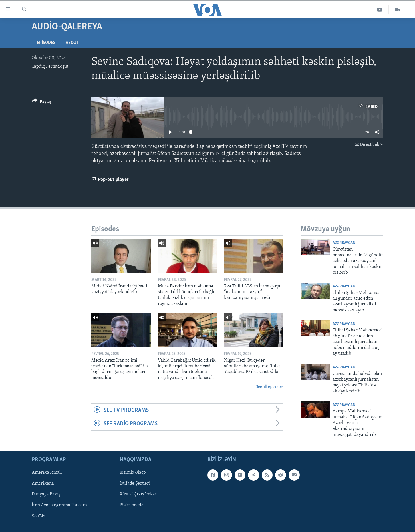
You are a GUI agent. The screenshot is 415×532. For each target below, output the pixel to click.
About (72, 43)
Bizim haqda (132, 505)
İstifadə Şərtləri (135, 484)
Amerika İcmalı (47, 473)
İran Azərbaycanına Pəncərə (59, 505)
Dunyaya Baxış (46, 495)
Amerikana (43, 484)
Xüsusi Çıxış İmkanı (139, 495)
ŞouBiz (38, 516)
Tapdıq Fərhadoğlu (50, 66)
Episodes (46, 43)
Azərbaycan (344, 243)
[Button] (42, 103)
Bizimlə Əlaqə (133, 473)
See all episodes (270, 387)
